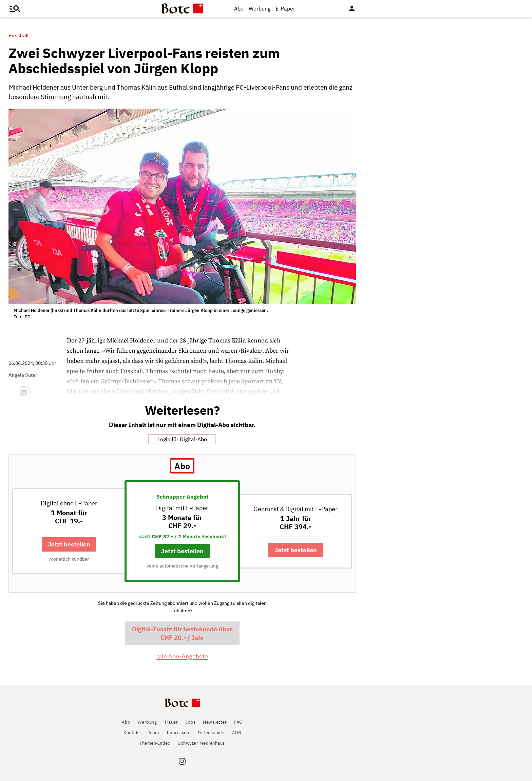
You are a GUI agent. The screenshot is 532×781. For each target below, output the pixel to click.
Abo (239, 8)
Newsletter (215, 722)
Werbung (260, 8)
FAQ (238, 722)
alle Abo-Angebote (182, 656)
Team (154, 733)
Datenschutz (211, 733)
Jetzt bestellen (69, 544)
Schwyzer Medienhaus (201, 743)
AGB (237, 733)
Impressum (179, 733)
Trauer (171, 722)
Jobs (190, 722)
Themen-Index (155, 743)
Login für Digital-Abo (182, 439)
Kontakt (132, 733)
